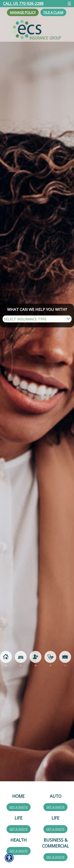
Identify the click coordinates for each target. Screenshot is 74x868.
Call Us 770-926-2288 (23, 3)
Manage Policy (23, 12)
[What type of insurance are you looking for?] (37, 319)
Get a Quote (19, 807)
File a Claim (53, 12)
